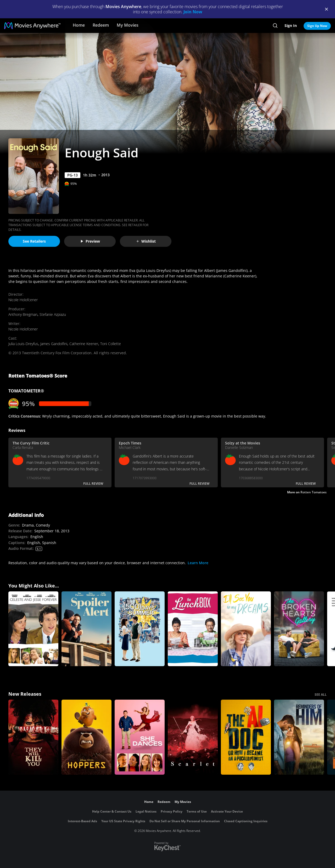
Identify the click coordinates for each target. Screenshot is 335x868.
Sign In (291, 25)
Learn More (198, 563)
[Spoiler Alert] (86, 629)
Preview (90, 241)
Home (79, 25)
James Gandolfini (54, 344)
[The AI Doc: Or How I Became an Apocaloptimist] (246, 737)
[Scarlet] (193, 737)
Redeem (101, 25)
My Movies (128, 25)
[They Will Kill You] (33, 737)
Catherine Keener (84, 344)
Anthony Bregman (23, 314)
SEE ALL (321, 695)
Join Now (193, 12)
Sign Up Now (317, 26)
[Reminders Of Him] (299, 737)
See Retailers (34, 241)
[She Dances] (140, 737)
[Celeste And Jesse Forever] (33, 629)
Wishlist (146, 241)
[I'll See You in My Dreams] (246, 629)
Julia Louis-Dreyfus (23, 344)
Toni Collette (111, 344)
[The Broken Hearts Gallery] (299, 629)
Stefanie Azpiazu (53, 314)
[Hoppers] (86, 737)
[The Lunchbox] (193, 629)
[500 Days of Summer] (140, 629)
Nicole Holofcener (23, 300)
